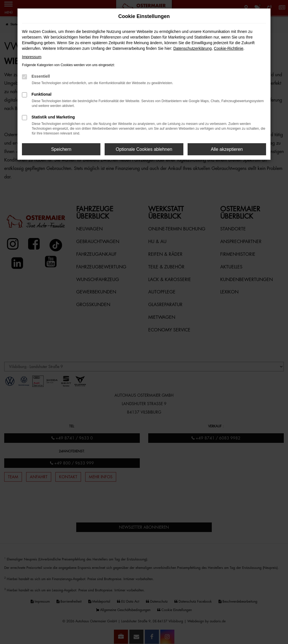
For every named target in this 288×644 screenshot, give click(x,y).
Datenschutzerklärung (192, 48)
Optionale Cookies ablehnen (144, 149)
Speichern (61, 149)
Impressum (32, 57)
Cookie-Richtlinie (229, 48)
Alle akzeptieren (227, 149)
